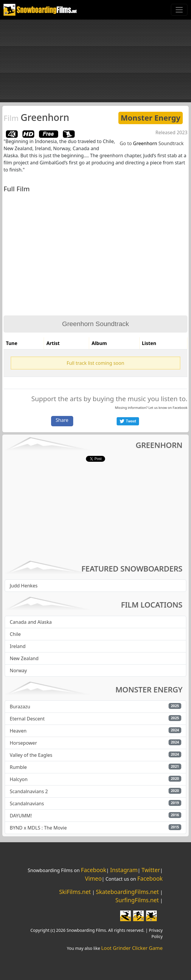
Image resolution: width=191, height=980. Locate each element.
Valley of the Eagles (31, 755)
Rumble (18, 767)
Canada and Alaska (31, 622)
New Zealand (24, 658)
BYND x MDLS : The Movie (38, 828)
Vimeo (93, 878)
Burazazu (20, 707)
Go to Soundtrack (152, 143)
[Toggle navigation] (179, 10)
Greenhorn (36, 117)
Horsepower (23, 743)
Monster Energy (151, 118)
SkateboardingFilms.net (127, 892)
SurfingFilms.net (137, 900)
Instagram (124, 870)
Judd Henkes (24, 586)
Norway (18, 670)
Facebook (180, 408)
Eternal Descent (27, 719)
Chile (15, 634)
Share (62, 420)
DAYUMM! (21, 816)
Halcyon (19, 779)
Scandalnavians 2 (29, 791)
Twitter (151, 870)
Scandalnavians (27, 804)
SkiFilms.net (75, 892)
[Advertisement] (95, 61)
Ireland (18, 646)
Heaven (18, 731)
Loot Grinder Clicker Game (132, 948)
